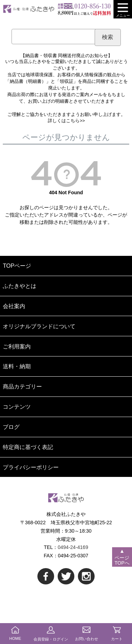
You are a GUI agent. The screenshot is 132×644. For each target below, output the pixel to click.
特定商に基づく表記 (28, 447)
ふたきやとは (20, 286)
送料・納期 (17, 366)
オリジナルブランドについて (39, 326)
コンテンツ (17, 407)
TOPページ (17, 266)
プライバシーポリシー (31, 467)
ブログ (11, 427)
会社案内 (14, 306)
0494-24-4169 (73, 547)
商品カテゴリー (22, 386)
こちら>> (75, 121)
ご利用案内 (17, 346)
